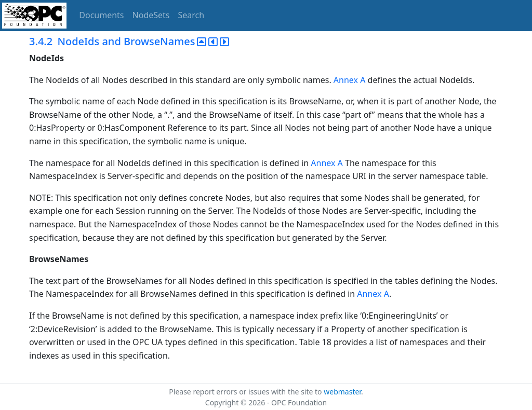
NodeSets (151, 15)
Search (191, 15)
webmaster (342, 392)
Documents (101, 15)
